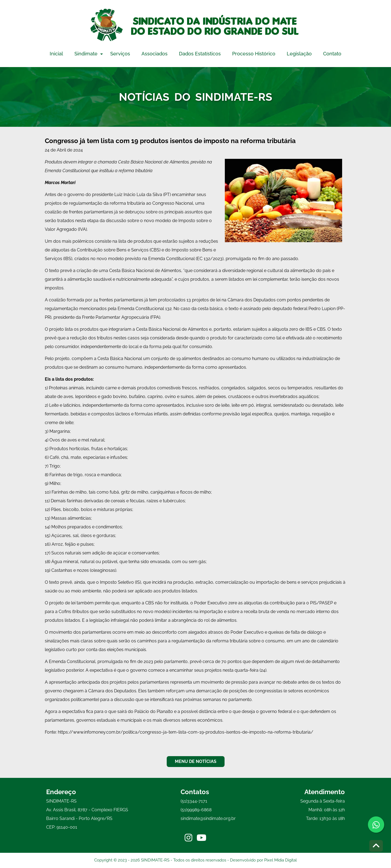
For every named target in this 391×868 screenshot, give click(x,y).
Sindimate (86, 54)
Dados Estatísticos (200, 54)
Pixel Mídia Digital (280, 860)
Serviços (120, 54)
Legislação (299, 54)
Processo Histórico (254, 54)
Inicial (56, 54)
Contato (332, 54)
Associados (154, 54)
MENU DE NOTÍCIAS (196, 761)
